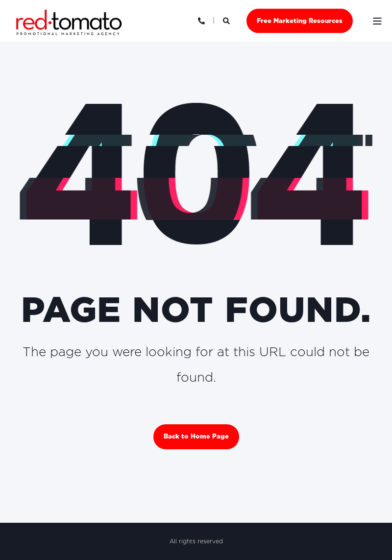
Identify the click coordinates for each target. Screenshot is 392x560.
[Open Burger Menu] (377, 21)
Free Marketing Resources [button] (300, 20)
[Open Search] (227, 20)
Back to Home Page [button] (196, 436)
